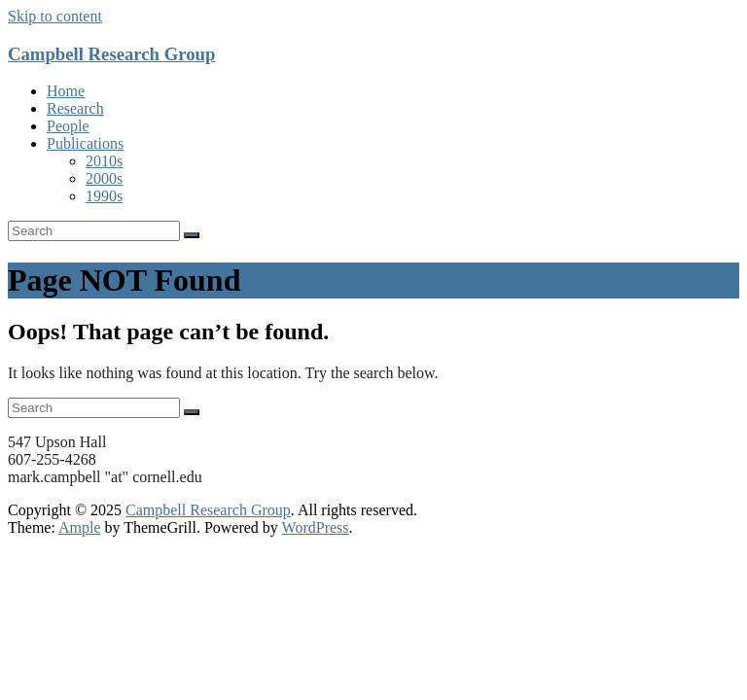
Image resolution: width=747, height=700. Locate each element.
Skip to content (55, 16)
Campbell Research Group (111, 54)
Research (75, 108)
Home (66, 91)
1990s (104, 196)
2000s (104, 178)
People (68, 126)
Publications (85, 143)
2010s (104, 161)
